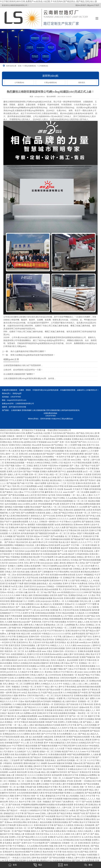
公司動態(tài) (19, 83)
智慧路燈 (77, 102)
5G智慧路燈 (66, 105)
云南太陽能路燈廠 (39, 410)
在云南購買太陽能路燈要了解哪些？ (19, 374)
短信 (63, 865)
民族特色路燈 (53, 105)
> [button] (100, 46)
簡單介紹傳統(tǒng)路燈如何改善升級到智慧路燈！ (32, 355)
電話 (38, 865)
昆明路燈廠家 (27, 410)
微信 (88, 865)
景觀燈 (12, 105)
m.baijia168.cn (40, 97)
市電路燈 (41, 105)
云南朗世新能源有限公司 (25, 404)
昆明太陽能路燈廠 (53, 410)
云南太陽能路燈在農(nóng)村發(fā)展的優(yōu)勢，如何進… (30, 378)
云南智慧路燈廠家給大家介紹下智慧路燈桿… (23, 365)
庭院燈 (21, 105)
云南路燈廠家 (16, 410)
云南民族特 (64, 410)
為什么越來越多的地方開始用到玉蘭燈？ (28, 351)
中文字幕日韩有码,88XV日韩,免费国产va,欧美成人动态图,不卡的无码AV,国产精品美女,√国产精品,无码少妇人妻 (48, 1)
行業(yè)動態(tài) (30, 66)
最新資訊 (82, 83)
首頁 (20, 66)
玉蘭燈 (21, 390)
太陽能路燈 (88, 102)
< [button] (1, 46)
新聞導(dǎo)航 (50, 76)
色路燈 (74, 410)
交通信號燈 (31, 105)
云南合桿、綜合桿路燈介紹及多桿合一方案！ (23, 370)
